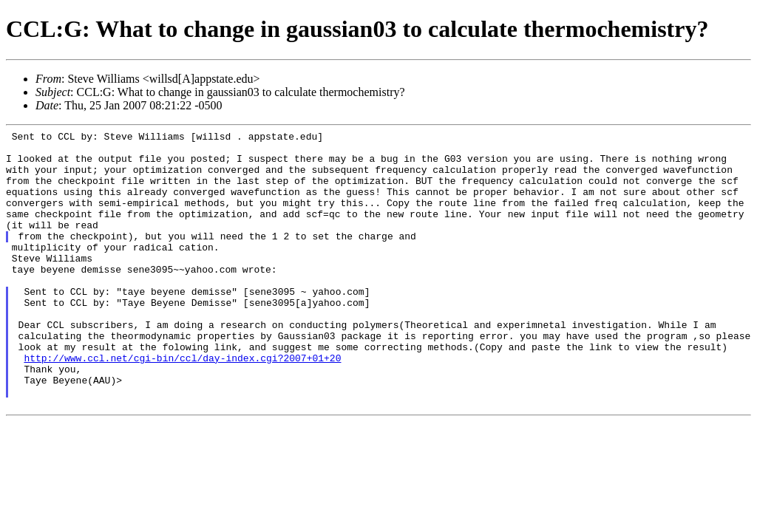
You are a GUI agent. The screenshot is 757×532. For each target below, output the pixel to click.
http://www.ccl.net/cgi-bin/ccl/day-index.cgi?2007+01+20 (182, 404)
